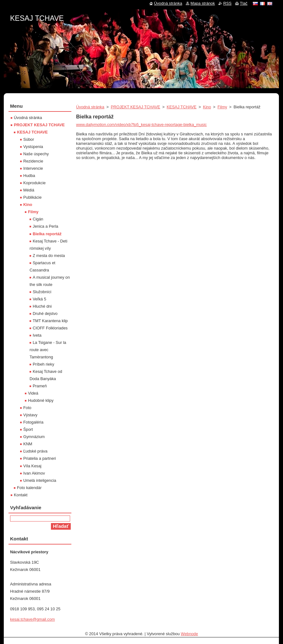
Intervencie (33, 168)
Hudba (29, 176)
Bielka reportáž (47, 234)
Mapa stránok (203, 3)
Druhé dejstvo (45, 313)
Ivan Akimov (34, 473)
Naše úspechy (36, 154)
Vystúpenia (33, 147)
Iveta (37, 335)
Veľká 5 (39, 299)
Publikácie (32, 197)
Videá (33, 393)
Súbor (29, 139)
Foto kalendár (29, 488)
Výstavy (30, 415)
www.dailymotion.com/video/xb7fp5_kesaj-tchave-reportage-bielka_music (141, 125)
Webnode (189, 634)
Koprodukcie (34, 183)
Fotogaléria (33, 422)
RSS (227, 3)
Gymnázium (34, 437)
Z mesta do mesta (49, 256)
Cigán (38, 219)
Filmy (222, 107)
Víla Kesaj (32, 466)
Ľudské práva (35, 451)
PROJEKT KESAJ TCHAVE (135, 107)
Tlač (244, 3)
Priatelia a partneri (40, 458)
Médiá (29, 190)
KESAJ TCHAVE (182, 107)
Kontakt (21, 495)
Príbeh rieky (43, 364)
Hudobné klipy (41, 400)
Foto (27, 408)
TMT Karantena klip (50, 321)
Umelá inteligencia (40, 480)
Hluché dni (42, 306)
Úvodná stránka (90, 107)
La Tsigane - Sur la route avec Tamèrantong (48, 350)
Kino (207, 107)
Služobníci (42, 292)
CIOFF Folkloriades (50, 328)
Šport (28, 429)
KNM (28, 444)
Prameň (40, 386)
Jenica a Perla (45, 226)
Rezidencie (33, 161)
